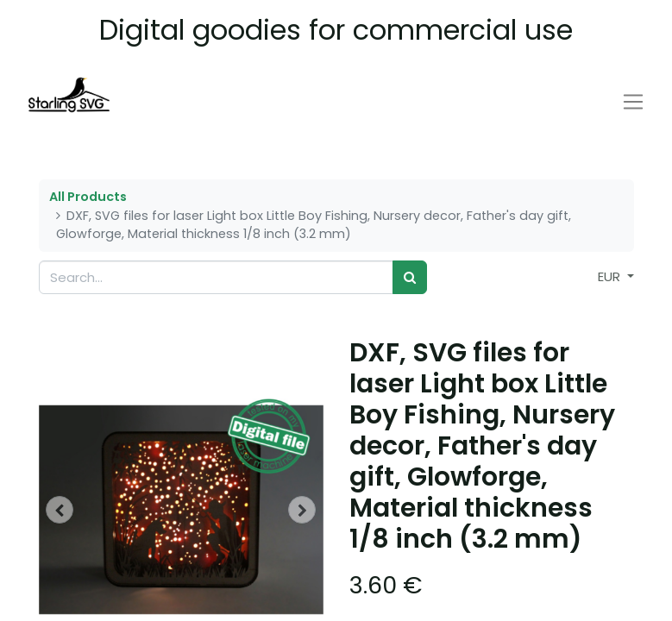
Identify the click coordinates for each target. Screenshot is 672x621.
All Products (88, 197)
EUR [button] (611, 276)
